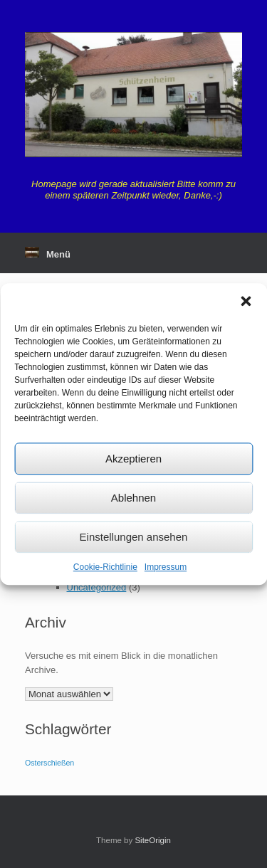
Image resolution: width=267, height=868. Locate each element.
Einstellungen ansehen (134, 537)
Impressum (166, 567)
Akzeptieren (133, 459)
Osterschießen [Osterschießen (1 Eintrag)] (49, 763)
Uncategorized (97, 587)
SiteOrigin (153, 840)
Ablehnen (133, 498)
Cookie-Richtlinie (105, 567)
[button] (246, 301)
